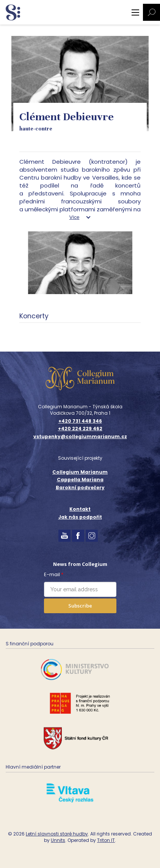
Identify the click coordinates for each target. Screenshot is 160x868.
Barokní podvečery (80, 487)
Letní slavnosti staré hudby (57, 834)
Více (75, 217)
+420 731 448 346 (80, 421)
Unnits (58, 840)
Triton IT (106, 840)
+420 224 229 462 (80, 429)
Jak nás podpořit (80, 517)
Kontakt (80, 509)
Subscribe (80, 606)
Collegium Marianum (80, 472)
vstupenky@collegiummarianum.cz (80, 437)
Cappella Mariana (80, 480)
